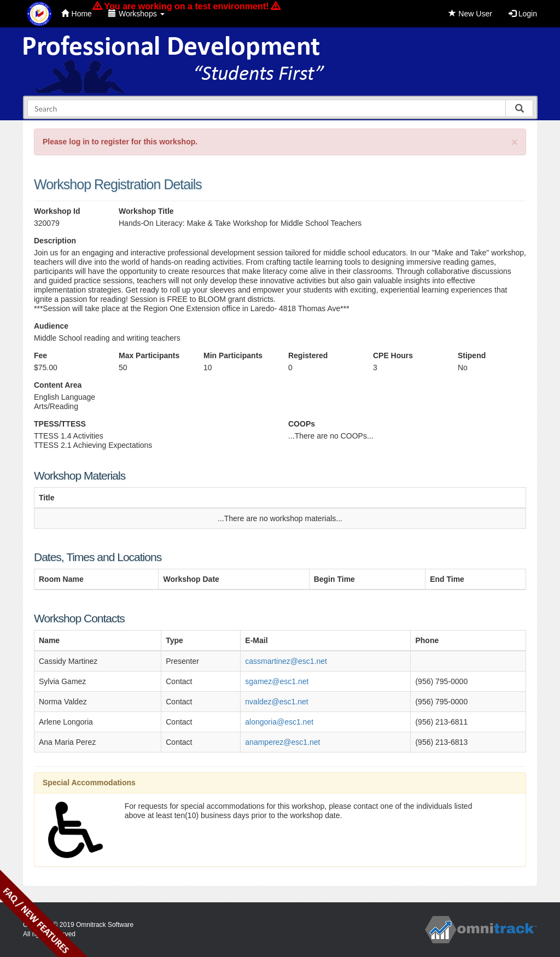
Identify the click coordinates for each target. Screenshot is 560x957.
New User (470, 14)
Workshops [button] (136, 14)
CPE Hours (393, 355)
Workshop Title (146, 211)
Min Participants (233, 355)
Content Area (58, 385)
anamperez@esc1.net (282, 742)
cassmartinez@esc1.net (286, 661)
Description (55, 241)
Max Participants (149, 355)
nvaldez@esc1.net (276, 702)
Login (523, 14)
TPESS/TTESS (60, 424)
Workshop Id (57, 211)
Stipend (472, 355)
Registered (308, 355)
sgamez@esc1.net (277, 681)
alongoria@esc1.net (279, 722)
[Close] (515, 142)
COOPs (302, 424)
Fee (40, 355)
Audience (51, 326)
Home (77, 14)
